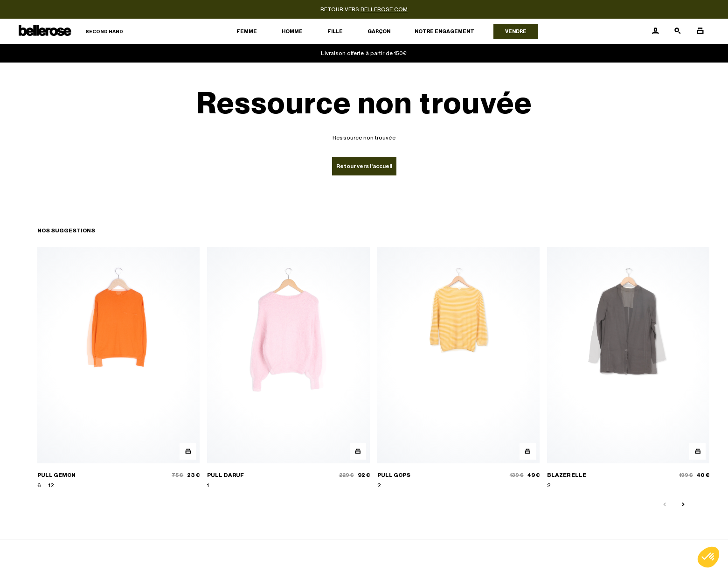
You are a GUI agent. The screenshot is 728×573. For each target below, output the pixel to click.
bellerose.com (384, 9)
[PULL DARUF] (288, 368)
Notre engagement (444, 31)
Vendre (516, 31)
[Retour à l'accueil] (71, 31)
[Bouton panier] (700, 31)
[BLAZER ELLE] (628, 368)
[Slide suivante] (683, 505)
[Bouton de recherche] (678, 31)
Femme (247, 31)
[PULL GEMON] (118, 368)
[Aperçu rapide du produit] (188, 451)
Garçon (379, 31)
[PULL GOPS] (458, 368)
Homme (292, 31)
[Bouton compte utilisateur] (655, 31)
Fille (335, 31)
